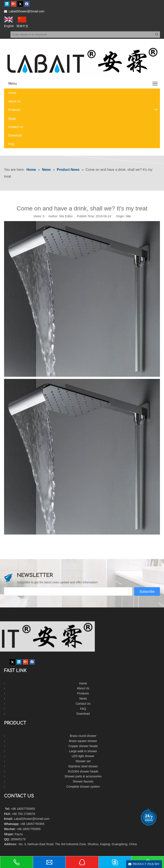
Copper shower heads (83, 746)
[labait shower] (82, 636)
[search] (68, 591)
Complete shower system (83, 787)
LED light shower (83, 756)
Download (83, 714)
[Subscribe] (147, 591)
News (83, 698)
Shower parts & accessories (83, 776)
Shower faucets (83, 781)
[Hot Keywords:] (157, 35)
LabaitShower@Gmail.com (27, 11)
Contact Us (83, 704)
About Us (83, 688)
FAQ (83, 709)
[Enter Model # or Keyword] (82, 35)
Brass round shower (83, 736)
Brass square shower (83, 741)
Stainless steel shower (83, 766)
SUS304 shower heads (83, 771)
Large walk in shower (83, 751)
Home (83, 683)
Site (128, 216)
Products (83, 693)
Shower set (83, 761)
